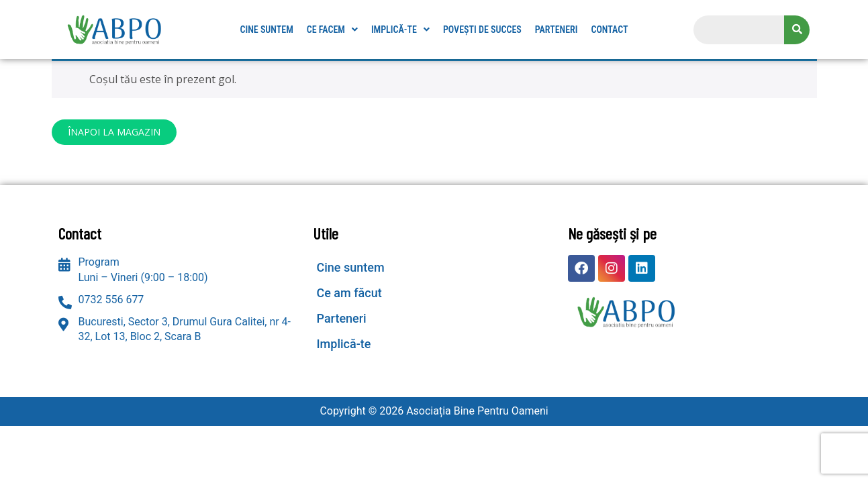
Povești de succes (482, 30)
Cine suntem (266, 30)
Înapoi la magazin (114, 132)
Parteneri (557, 30)
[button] (332, 30)
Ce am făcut (349, 293)
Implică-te (400, 30)
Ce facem (332, 30)
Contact (609, 30)
